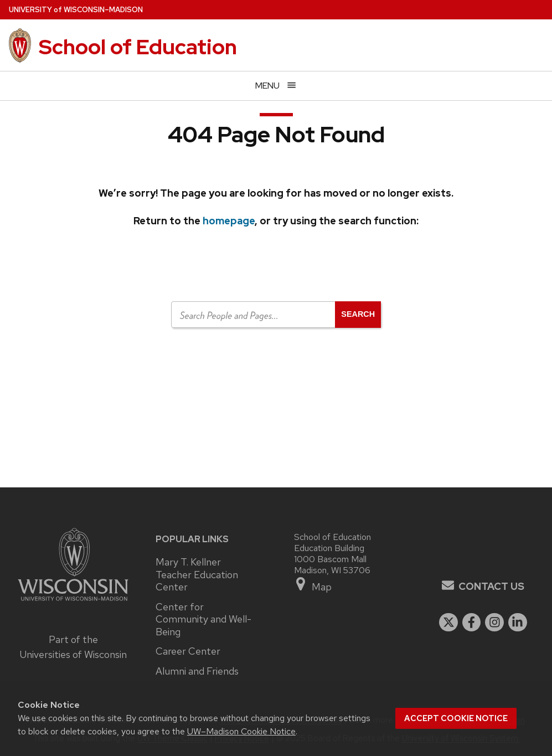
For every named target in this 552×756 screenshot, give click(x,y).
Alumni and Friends (197, 671)
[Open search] (358, 315)
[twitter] (448, 623)
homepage (229, 221)
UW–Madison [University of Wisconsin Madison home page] (76, 10)
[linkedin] (518, 623)
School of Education (138, 47)
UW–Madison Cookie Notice (241, 731)
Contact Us (491, 586)
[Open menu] (276, 86)
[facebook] (472, 623)
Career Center (188, 651)
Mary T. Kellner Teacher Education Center (197, 575)
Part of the (73, 647)
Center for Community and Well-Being (203, 619)
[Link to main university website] (73, 602)
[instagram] (494, 623)
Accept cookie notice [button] (456, 718)
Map (313, 585)
